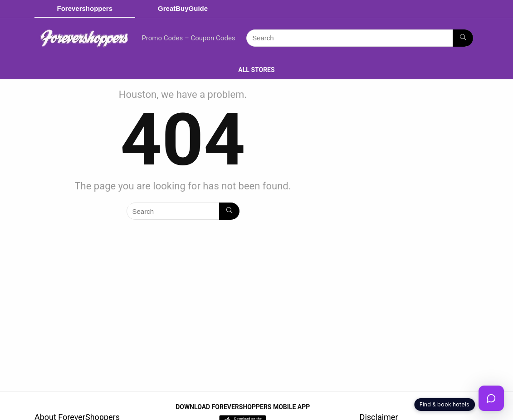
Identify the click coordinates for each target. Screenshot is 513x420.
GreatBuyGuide (183, 8)
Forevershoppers (85, 8)
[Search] (463, 38)
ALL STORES (256, 70)
